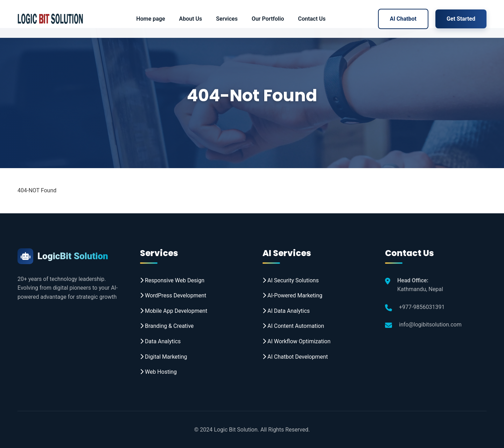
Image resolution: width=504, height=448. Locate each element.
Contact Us (312, 19)
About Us (191, 19)
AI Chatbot (403, 19)
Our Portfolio (268, 19)
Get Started (461, 19)
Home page (150, 19)
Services (227, 19)
